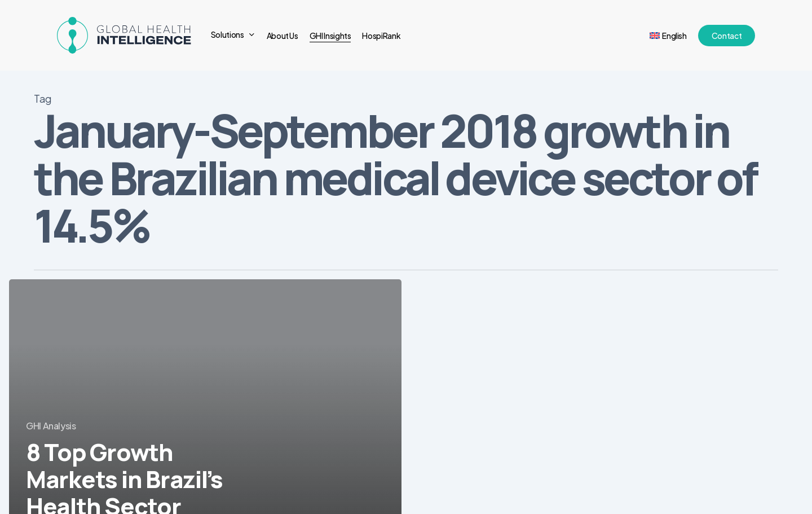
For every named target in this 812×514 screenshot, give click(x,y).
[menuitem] (668, 36)
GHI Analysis (51, 426)
